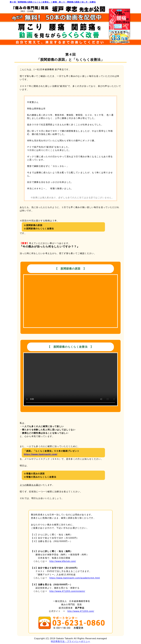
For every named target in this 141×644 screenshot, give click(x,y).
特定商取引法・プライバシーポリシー (71, 641)
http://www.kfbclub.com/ (63, 561)
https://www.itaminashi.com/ (41, 454)
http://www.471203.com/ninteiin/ (67, 591)
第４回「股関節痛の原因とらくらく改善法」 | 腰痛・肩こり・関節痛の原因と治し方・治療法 (53, 2)
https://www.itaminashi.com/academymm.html (75, 578)
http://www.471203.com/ (81, 611)
